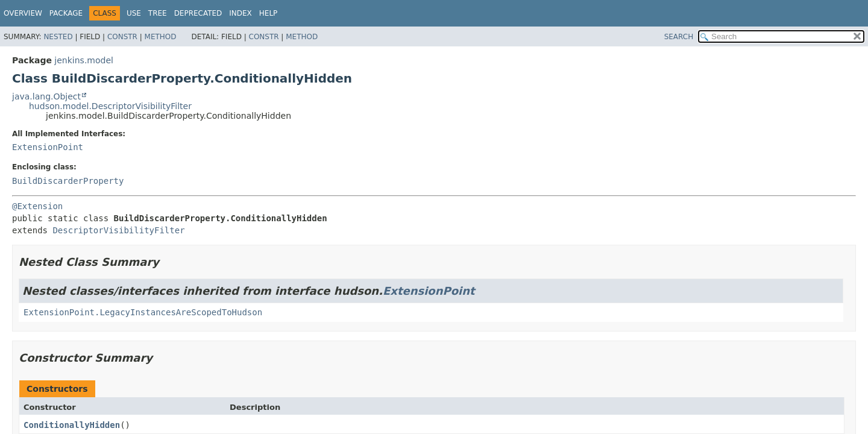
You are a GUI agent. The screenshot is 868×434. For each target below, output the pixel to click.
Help (269, 13)
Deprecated (198, 13)
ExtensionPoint (48, 147)
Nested (58, 37)
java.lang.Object (46, 96)
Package (66, 13)
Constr (122, 37)
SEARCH (679, 37)
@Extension (37, 206)
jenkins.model (84, 60)
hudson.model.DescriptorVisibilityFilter (110, 106)
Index (241, 13)
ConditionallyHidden (72, 425)
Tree (158, 13)
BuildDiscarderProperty (68, 181)
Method (161, 37)
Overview (23, 13)
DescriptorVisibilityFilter (118, 230)
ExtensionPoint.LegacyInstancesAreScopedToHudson (143, 312)
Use (134, 13)
